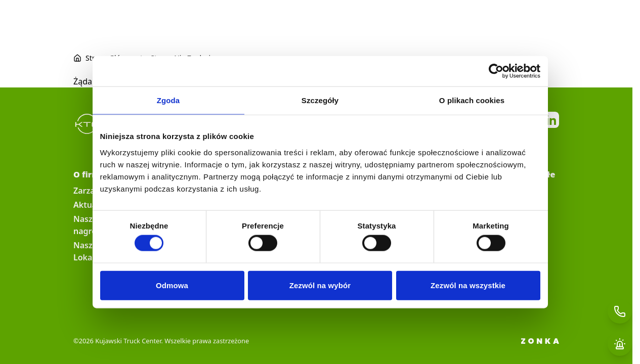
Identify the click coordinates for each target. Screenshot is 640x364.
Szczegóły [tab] (320, 100)
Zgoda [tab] (168, 100)
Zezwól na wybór (320, 285)
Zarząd (87, 191)
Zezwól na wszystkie (468, 285)
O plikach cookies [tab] (472, 100)
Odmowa (172, 285)
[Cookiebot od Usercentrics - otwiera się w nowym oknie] (496, 71)
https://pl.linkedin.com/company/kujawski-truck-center (551, 120)
